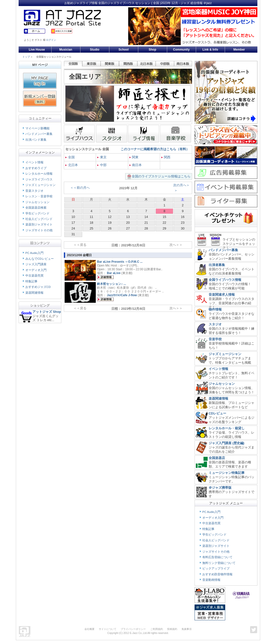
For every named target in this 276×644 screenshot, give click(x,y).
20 (128, 223)
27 (128, 228)
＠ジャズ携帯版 (220, 488)
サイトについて (108, 629)
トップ (26, 57)
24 (73, 228)
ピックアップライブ (216, 569)
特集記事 (31, 281)
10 (73, 217)
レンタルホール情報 (39, 174)
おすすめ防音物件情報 (217, 574)
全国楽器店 (217, 458)
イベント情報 (34, 162)
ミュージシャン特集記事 (227, 473)
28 (146, 228)
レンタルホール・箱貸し (227, 428)
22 (164, 223)
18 (91, 223)
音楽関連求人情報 (222, 295)
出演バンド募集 (36, 140)
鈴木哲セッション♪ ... (111, 284)
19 (110, 223)
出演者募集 (217, 265)
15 (164, 217)
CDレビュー (217, 413)
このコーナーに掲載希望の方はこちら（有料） (155, 149)
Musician (66, 50)
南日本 (136, 165)
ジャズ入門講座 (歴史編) (226, 443)
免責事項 (187, 629)
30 (183, 228)
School (123, 50)
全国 (70, 157)
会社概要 (89, 629)
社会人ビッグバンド (39, 219)
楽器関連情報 (34, 293)
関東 (134, 157)
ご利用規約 (157, 629)
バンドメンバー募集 (39, 134)
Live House (37, 50)
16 (183, 217)
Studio (95, 50)
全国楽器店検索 (36, 208)
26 (110, 228)
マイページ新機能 (37, 128)
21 (146, 223)
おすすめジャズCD (38, 287)
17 (73, 223)
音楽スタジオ (34, 191)
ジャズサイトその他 (39, 230)
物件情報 (215, 309)
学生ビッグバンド (37, 213)
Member (239, 50)
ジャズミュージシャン (40, 185)
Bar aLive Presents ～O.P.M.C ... (120, 262)
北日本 (72, 165)
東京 (102, 157)
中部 (102, 165)
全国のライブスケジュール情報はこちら (161, 176)
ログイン (51, 40)
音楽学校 (215, 339)
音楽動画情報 (211, 580)
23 (183, 223)
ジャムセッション (37, 202)
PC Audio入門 (34, 253)
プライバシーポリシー (133, 629)
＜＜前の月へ (80, 188)
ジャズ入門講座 (36, 264)
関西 (166, 157)
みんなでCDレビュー (40, 259)
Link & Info (210, 50)
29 (164, 228)
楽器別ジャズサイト (39, 224)
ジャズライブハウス (39, 179)
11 (91, 217)
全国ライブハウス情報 (225, 280)
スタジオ (215, 324)
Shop (153, 50)
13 (128, 217)
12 (110, 217)
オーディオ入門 (36, 270)
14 (146, 217)
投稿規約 (172, 629)
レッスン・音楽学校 (39, 196)
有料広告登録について (217, 557)
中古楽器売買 (34, 276)
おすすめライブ (36, 168)
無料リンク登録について (219, 563)
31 (73, 234)
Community (181, 50)
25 (91, 228)
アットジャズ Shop (47, 312)
